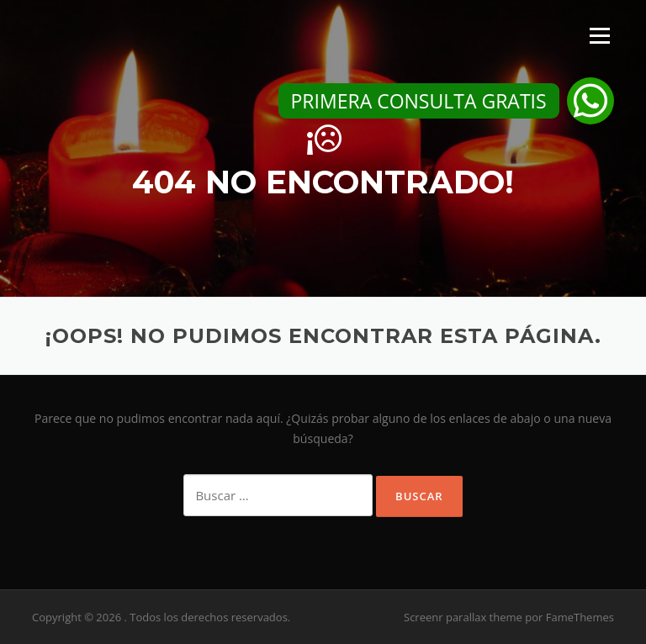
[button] (590, 101)
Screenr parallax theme (463, 617)
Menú (599, 36)
